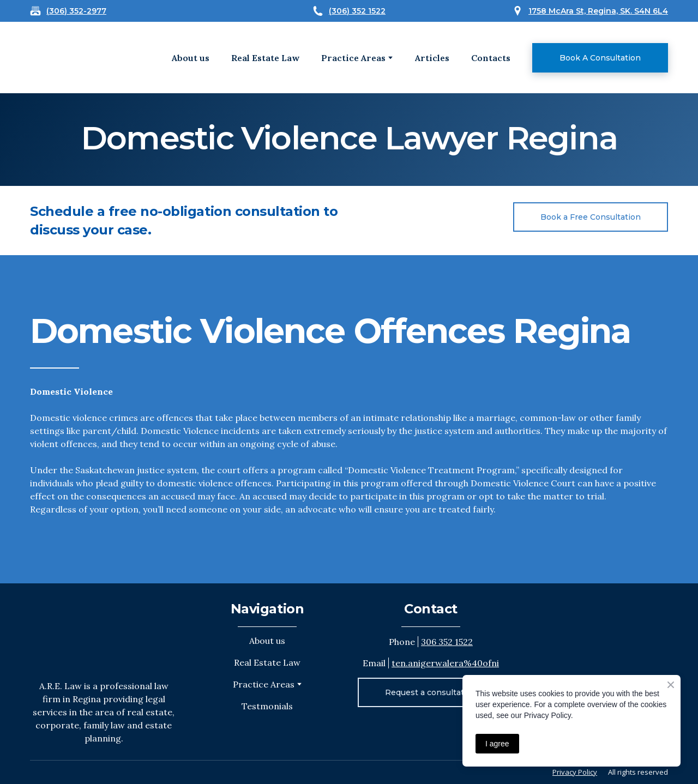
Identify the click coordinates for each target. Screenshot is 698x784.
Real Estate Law (265, 58)
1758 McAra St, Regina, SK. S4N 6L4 (598, 11)
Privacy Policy (575, 772)
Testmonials (267, 706)
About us (191, 58)
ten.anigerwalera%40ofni (445, 663)
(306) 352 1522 (357, 11)
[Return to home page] (103, 631)
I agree (497, 744)
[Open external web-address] (64, 58)
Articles (432, 58)
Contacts (491, 58)
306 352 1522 (447, 642)
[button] (600, 58)
